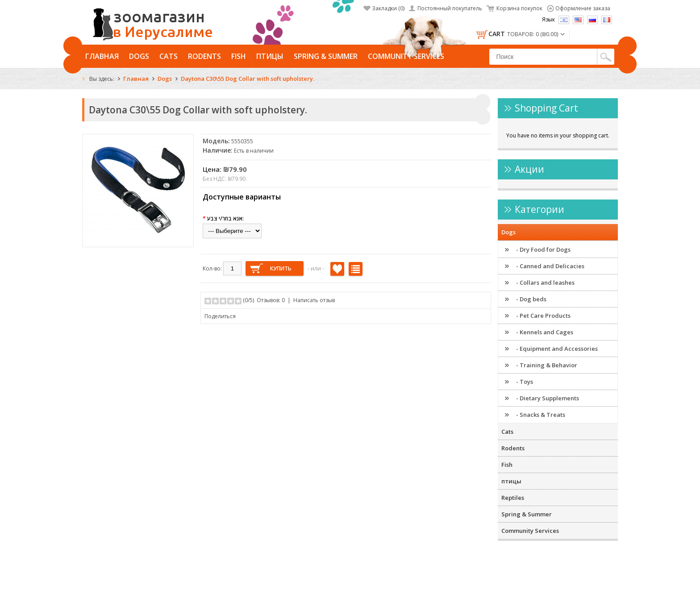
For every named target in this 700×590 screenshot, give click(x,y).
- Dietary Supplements (548, 398)
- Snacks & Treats (541, 415)
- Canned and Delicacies (550, 266)
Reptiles (513, 498)
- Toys (525, 382)
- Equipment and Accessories (557, 349)
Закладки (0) (388, 8)
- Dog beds (531, 299)
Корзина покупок (519, 8)
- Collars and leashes (545, 283)
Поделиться (220, 316)
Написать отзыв (314, 300)
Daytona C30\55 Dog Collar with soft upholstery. (248, 79)
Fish (239, 56)
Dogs (139, 56)
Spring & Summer (326, 56)
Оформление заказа (583, 8)
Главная (102, 56)
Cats (169, 56)
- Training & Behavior (547, 365)
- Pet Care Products (543, 316)
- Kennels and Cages (545, 332)
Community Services (406, 56)
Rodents (204, 56)
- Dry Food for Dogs (543, 249)
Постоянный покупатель (450, 8)
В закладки (337, 269)
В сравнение (356, 269)
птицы (270, 56)
